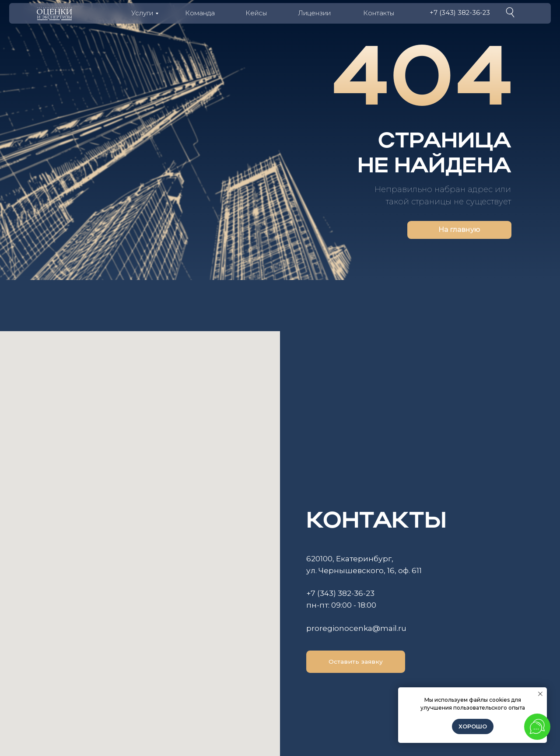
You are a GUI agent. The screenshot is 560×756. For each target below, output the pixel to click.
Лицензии (314, 13)
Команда (200, 13)
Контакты (379, 13)
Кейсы (256, 13)
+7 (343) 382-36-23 (460, 13)
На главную (459, 229)
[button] (356, 662)
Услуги (142, 13)
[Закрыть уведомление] (540, 694)
